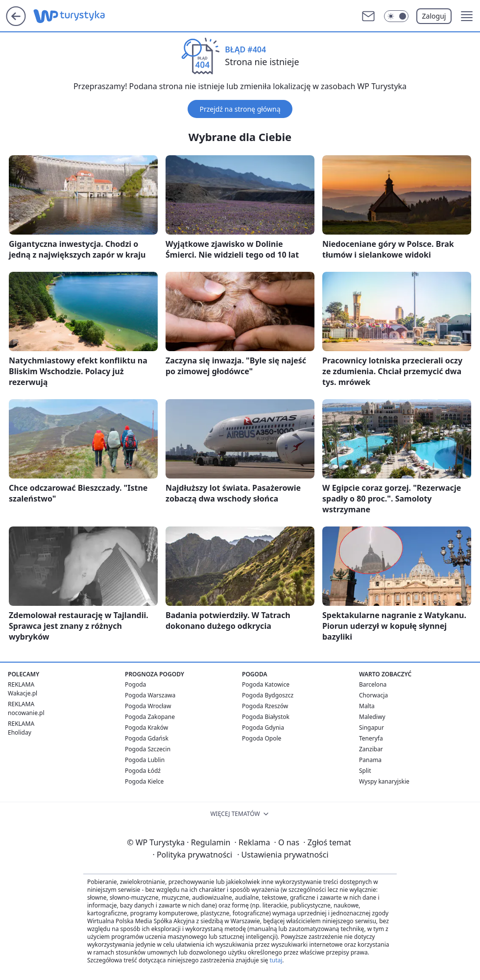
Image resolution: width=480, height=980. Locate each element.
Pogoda (135, 684)
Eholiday (20, 732)
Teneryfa (371, 738)
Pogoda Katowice (266, 684)
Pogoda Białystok (266, 717)
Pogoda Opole (262, 738)
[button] (467, 16)
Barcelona (373, 684)
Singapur (372, 728)
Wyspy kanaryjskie (384, 781)
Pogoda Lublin (145, 760)
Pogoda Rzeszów (265, 706)
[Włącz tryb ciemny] (396, 16)
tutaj (276, 960)
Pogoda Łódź (143, 771)
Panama (370, 760)
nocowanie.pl (26, 713)
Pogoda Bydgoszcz (268, 695)
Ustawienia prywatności (283, 855)
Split (365, 771)
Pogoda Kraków (146, 728)
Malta (367, 706)
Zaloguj (434, 16)
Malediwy (372, 717)
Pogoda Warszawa (150, 695)
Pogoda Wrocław (148, 706)
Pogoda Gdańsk (147, 738)
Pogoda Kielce (144, 781)
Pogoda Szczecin (148, 749)
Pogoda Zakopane (150, 717)
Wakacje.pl (23, 693)
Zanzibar (371, 749)
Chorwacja (373, 695)
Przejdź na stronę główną (240, 109)
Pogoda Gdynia (263, 728)
